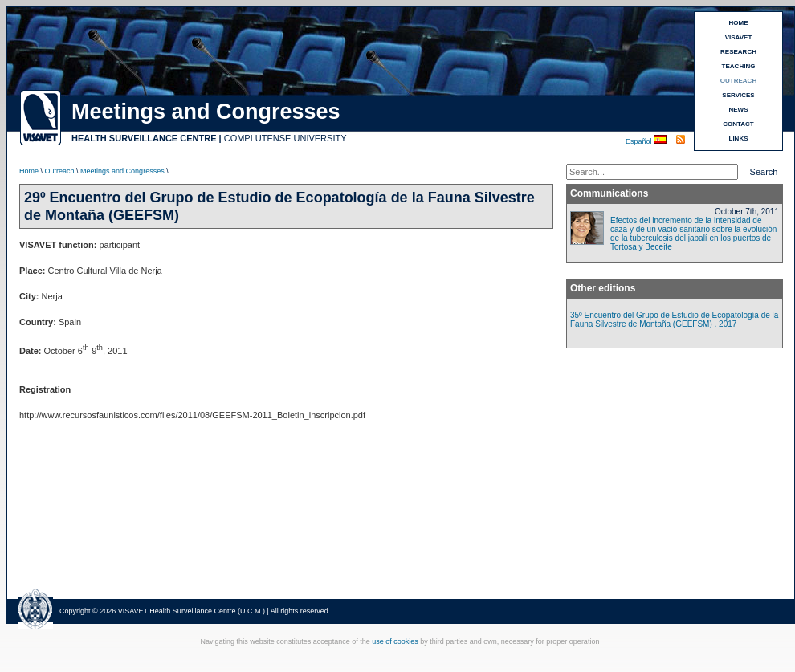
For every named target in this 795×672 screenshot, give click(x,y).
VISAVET (739, 37)
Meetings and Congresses (122, 171)
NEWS (739, 110)
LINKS (739, 138)
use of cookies (395, 641)
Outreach (60, 171)
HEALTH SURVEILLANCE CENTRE (144, 138)
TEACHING (739, 66)
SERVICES (738, 95)
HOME (739, 23)
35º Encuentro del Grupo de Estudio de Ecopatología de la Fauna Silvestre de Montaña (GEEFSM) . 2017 (674, 320)
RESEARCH (738, 52)
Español (640, 141)
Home (29, 171)
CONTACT (738, 124)
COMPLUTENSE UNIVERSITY (285, 138)
